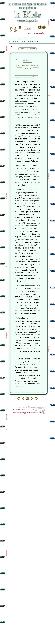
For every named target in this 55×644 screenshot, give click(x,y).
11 (28, 39)
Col (52, 187)
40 (36, 41)
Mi (2, 524)
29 (15, 41)
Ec (2, 328)
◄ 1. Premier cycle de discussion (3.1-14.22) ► (28, 67)
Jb (2, 280)
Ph (52, 170)
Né (2, 247)
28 (13, 41)
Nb (2, 51)
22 (49, 39)
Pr (2, 312)
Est (2, 263)
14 (34, 39)
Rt (2, 117)
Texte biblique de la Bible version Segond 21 (22, 406)
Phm (52, 287)
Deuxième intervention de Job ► (26, 77)
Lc (52, 36)
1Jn (52, 371)
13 (32, 39)
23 (51, 39)
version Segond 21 (27, 21)
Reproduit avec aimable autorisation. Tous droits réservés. (29, 413)
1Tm (52, 237)
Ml (2, 622)
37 (30, 41)
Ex (2, 19)
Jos (2, 84)
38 (32, 41)
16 (38, 39)
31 (19, 41)
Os (2, 442)
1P (52, 337)
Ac (52, 70)
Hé (52, 304)
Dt (2, 68)
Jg (2, 100)
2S (2, 149)
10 (26, 39)
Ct (2, 345)
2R (2, 182)
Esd (2, 231)
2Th (52, 220)
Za (2, 605)
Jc (52, 321)
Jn (52, 53)
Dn (2, 426)
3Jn (52, 404)
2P (52, 354)
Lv (2, 35)
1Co (52, 103)
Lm (2, 394)
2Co (52, 120)
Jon (2, 508)
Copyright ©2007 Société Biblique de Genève (22, 410)
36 (28, 41)
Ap (52, 438)
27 (12, 41)
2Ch (2, 214)
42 (40, 41)
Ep (52, 153)
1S (2, 133)
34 (25, 41)
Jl (2, 459)
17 (40, 39)
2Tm (52, 254)
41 (38, 41)
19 (43, 39)
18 (41, 39)
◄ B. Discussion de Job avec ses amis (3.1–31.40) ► (28, 59)
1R (2, 165)
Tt (52, 270)
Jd (52, 421)
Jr (2, 377)
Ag (2, 589)
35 (26, 41)
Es (2, 361)
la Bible (27, 14)
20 (45, 39)
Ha (2, 557)
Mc (52, 19)
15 (36, 39)
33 (23, 41)
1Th (52, 203)
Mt (52, 3)
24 (53, 39)
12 (30, 39)
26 (10, 41)
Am (2, 475)
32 (21, 41)
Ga (52, 137)
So (2, 573)
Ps (2, 296)
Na (2, 540)
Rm (52, 86)
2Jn (52, 388)
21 (47, 39)
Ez (2, 410)
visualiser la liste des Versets (27, 49)
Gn (2, 3)
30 (17, 41)
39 (34, 41)
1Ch (2, 198)
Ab (2, 491)
